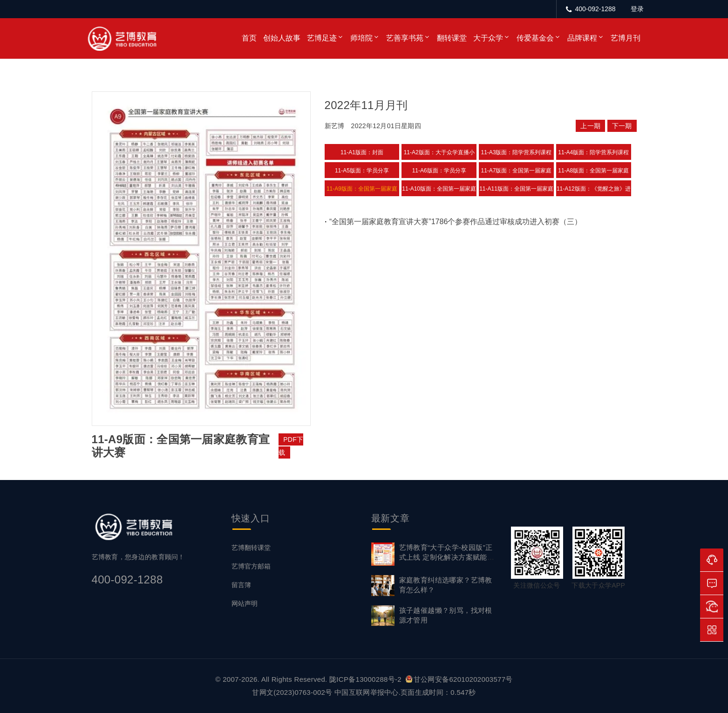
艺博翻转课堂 (251, 548)
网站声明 (245, 603)
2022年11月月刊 (366, 105)
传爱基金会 (535, 38)
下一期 (622, 126)
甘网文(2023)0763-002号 (292, 692)
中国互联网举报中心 (367, 692)
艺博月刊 (626, 38)
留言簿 (241, 585)
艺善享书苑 (405, 38)
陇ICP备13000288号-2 (366, 679)
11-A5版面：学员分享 (362, 171)
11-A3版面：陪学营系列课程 (516, 152)
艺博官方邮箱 (251, 566)
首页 (249, 38)
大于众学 (488, 38)
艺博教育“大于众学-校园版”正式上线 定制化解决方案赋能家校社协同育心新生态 (447, 557)
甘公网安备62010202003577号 (459, 679)
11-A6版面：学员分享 (439, 171)
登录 (637, 9)
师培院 (361, 38)
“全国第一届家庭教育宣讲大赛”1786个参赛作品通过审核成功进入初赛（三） (456, 222)
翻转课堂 (452, 38)
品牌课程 (582, 38)
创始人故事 (282, 38)
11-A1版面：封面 (362, 152)
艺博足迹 (322, 38)
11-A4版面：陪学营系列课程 (593, 152)
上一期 (590, 126)
